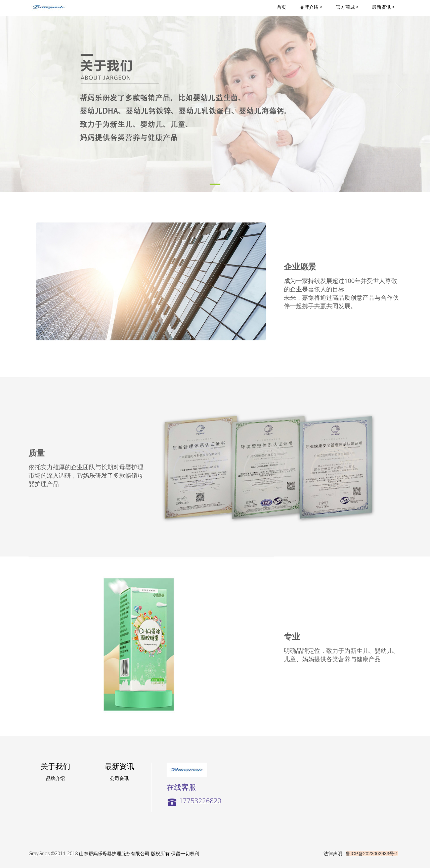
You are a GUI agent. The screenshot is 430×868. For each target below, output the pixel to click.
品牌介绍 (55, 778)
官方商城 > (347, 7)
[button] (32, 96)
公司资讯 (119, 778)
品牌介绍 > (311, 7)
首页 (285, 7)
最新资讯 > (383, 7)
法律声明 (333, 853)
